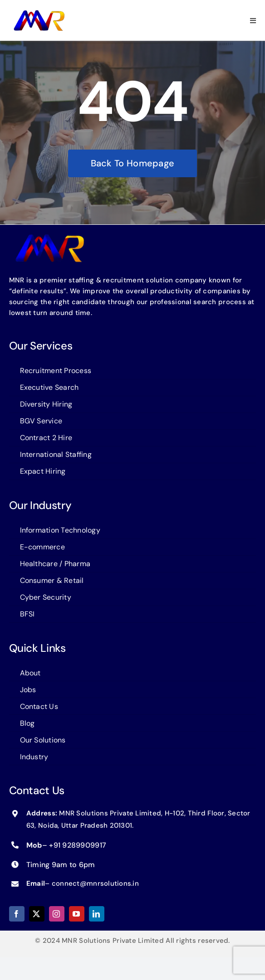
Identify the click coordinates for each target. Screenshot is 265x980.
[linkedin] (97, 914)
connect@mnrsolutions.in (95, 883)
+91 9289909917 (78, 845)
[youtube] (77, 914)
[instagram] (57, 914)
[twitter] (37, 914)
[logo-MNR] (39, 13)
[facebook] (17, 914)
